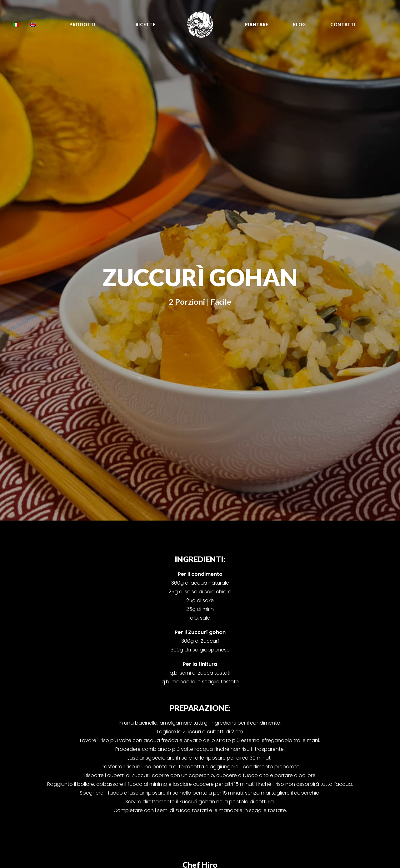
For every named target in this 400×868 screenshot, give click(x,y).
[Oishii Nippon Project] (200, 25)
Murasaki (281, 779)
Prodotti (82, 25)
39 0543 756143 (172, 725)
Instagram (347, 725)
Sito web (345, 770)
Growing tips (224, 733)
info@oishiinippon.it (166, 718)
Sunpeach (282, 764)
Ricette (146, 25)
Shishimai (282, 733)
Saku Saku (282, 748)
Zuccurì (280, 718)
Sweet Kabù (284, 756)
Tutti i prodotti (225, 718)
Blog (299, 25)
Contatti (343, 25)
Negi (276, 741)
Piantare (257, 25)
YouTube (345, 733)
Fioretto (280, 725)
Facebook (347, 718)
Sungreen (281, 771)
